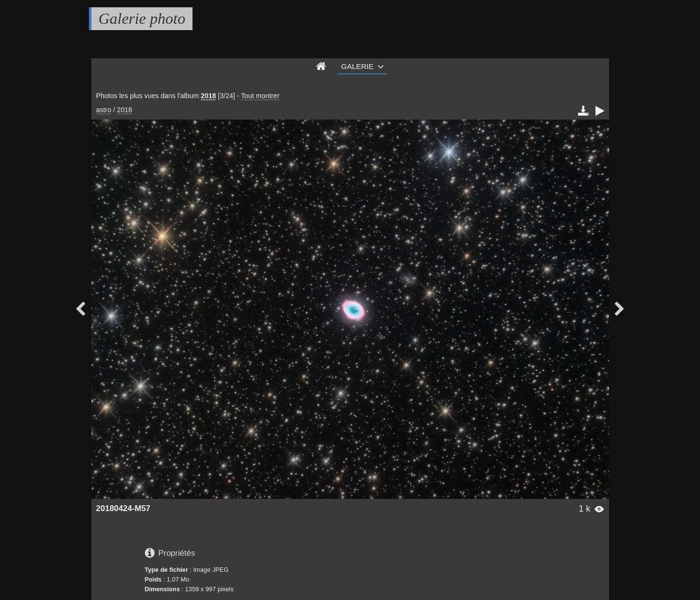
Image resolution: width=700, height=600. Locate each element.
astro (104, 110)
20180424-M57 (123, 508)
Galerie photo (142, 18)
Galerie (358, 66)
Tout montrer (260, 96)
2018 (208, 96)
